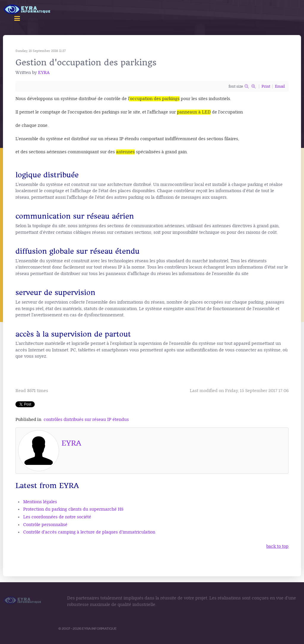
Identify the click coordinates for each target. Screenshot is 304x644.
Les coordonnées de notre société (57, 517)
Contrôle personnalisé (45, 525)
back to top (277, 546)
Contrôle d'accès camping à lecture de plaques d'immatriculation (89, 532)
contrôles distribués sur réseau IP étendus (86, 420)
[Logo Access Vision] (27, 10)
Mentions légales (40, 502)
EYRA (44, 73)
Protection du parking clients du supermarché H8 (73, 509)
